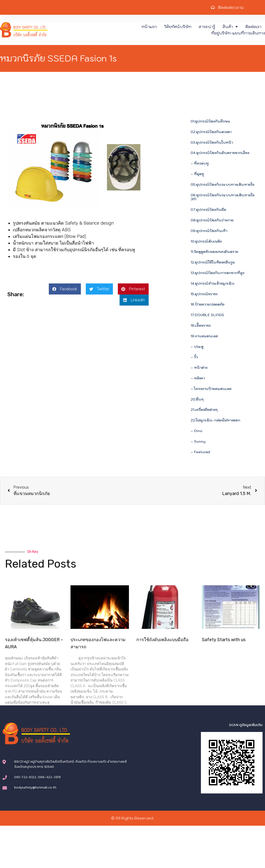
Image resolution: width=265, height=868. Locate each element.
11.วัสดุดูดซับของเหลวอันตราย (214, 252)
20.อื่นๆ (197, 399)
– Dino (196, 431)
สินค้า (230, 27)
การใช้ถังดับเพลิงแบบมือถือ (162, 640)
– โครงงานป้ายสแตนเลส (211, 389)
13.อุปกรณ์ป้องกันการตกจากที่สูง (217, 273)
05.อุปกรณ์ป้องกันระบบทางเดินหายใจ (222, 185)
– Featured (200, 452)
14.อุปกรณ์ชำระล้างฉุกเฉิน (212, 283)
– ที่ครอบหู (200, 163)
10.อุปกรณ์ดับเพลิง (206, 241)
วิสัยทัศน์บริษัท (178, 27)
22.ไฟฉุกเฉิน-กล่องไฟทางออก (215, 420)
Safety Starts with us (224, 640)
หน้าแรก (149, 27)
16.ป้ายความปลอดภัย (207, 304)
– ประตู (197, 347)
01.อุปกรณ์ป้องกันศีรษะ (210, 121)
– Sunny (198, 441)
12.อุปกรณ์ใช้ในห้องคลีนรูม (213, 262)
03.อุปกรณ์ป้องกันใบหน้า (212, 142)
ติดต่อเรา (253, 27)
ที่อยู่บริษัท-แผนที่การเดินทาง (238, 33)
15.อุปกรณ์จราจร (204, 294)
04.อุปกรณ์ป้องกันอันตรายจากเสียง (220, 153)
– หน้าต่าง (199, 368)
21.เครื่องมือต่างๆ (204, 410)
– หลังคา (198, 378)
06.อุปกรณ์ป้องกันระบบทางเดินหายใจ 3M (222, 197)
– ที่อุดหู (197, 174)
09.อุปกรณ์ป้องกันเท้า (209, 231)
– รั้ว (194, 357)
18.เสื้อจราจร (201, 325)
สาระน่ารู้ (207, 27)
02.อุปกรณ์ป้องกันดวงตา (211, 132)
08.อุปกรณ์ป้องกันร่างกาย (212, 220)
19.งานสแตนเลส (204, 336)
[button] (65, 289)
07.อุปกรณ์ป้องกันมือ (208, 210)
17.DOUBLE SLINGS (207, 315)
